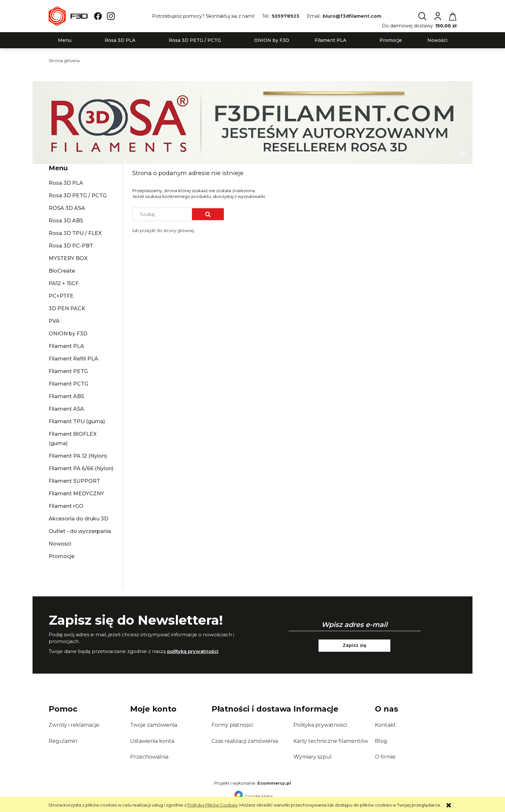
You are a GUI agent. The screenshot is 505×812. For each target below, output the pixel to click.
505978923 (285, 16)
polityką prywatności (193, 651)
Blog (381, 741)
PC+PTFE (61, 296)
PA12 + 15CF (64, 283)
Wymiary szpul (313, 757)
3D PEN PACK (67, 308)
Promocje (62, 556)
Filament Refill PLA (73, 359)
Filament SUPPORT (74, 481)
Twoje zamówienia (154, 725)
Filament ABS (66, 396)
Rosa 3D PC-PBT (71, 246)
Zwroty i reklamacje (74, 725)
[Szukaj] (208, 214)
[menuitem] (65, 40)
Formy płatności (232, 725)
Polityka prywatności (320, 725)
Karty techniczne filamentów (331, 741)
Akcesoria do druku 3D (78, 519)
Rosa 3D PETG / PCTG (78, 196)
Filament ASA (66, 409)
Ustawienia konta (152, 741)
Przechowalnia (149, 757)
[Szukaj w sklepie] (164, 214)
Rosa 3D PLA (66, 183)
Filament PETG (68, 371)
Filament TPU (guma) (77, 421)
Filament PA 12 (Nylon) (78, 456)
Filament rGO (66, 506)
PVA (54, 321)
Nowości (60, 544)
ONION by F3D (68, 334)
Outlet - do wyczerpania (80, 531)
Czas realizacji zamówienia (245, 741)
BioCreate (62, 271)
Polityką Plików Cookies (212, 805)
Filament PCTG (68, 384)
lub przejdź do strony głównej (163, 230)
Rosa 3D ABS (66, 221)
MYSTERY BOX (68, 258)
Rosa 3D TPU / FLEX (75, 233)
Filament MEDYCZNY (76, 494)
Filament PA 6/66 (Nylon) (81, 468)
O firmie (385, 757)
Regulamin (63, 741)
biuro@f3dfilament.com (352, 16)
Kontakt (385, 725)
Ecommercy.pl (274, 783)
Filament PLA (66, 346)
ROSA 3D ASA (67, 208)
